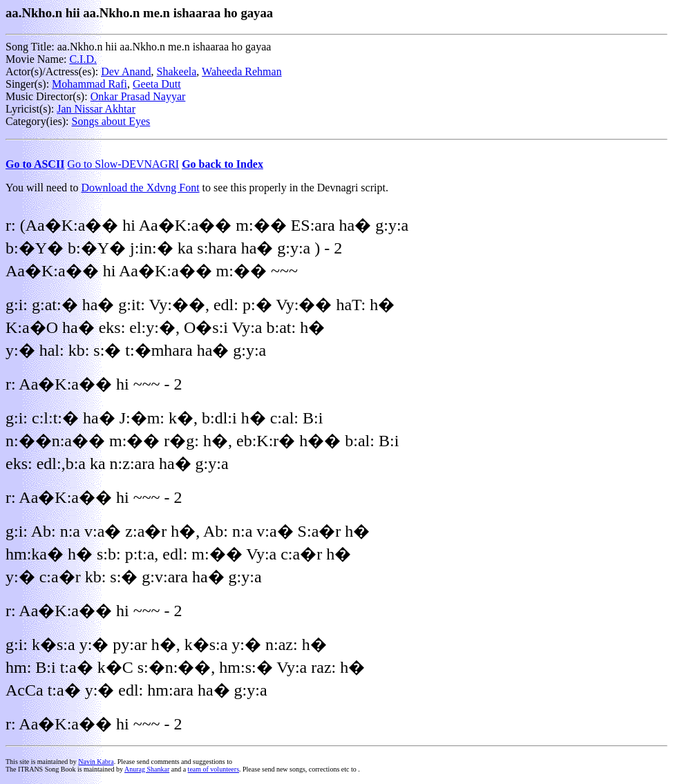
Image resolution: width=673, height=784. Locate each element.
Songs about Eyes (111, 121)
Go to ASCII (35, 164)
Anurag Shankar (147, 769)
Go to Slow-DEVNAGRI (123, 164)
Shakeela (177, 71)
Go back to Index (222, 164)
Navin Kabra (96, 762)
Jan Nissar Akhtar (96, 109)
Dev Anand (126, 71)
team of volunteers (214, 769)
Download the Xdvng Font (141, 188)
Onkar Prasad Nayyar (138, 96)
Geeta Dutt (157, 84)
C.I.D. (83, 59)
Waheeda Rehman (242, 71)
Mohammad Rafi (89, 84)
